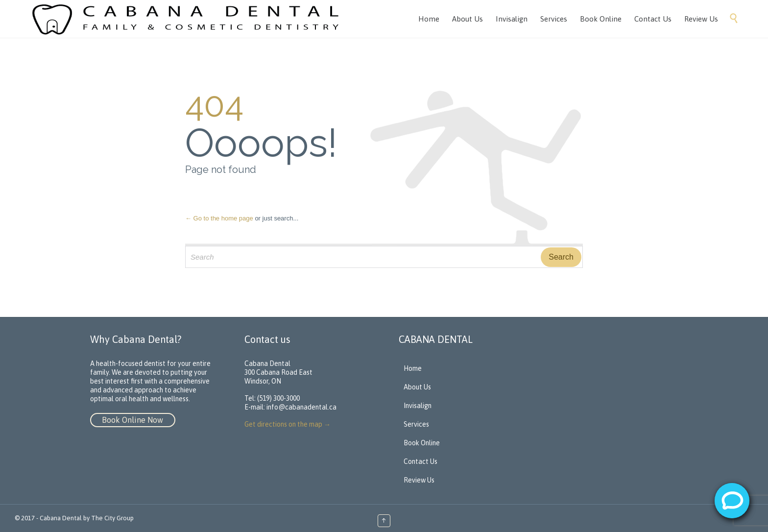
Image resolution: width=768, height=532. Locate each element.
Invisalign (418, 406)
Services (416, 424)
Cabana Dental (61, 518)
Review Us (419, 480)
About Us (417, 387)
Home (413, 368)
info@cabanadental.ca (301, 407)
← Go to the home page (219, 218)
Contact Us (420, 461)
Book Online (422, 443)
